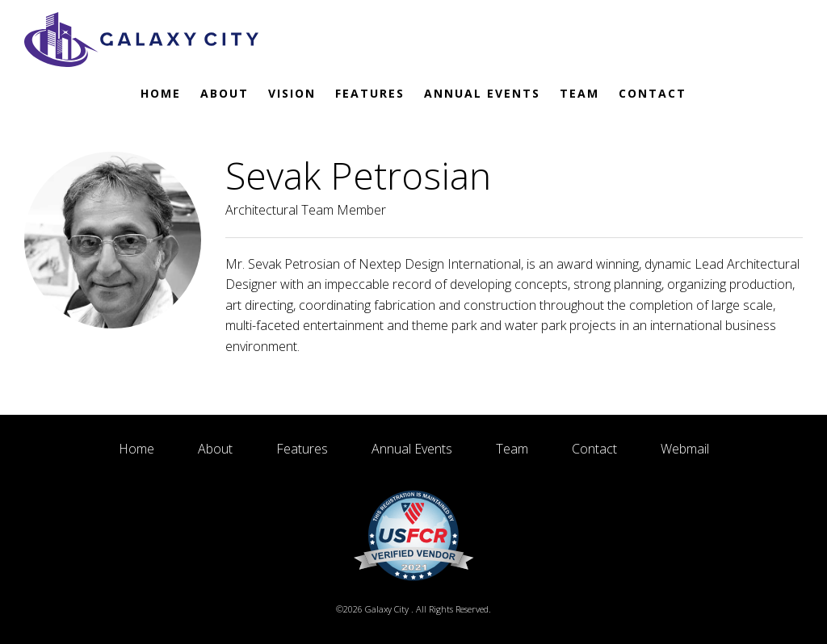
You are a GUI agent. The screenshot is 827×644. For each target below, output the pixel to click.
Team (579, 93)
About (225, 93)
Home (161, 93)
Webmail (685, 449)
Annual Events (482, 93)
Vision (292, 93)
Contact (653, 93)
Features (370, 93)
